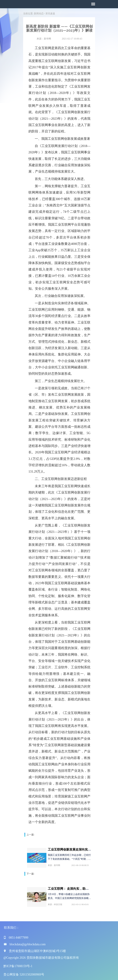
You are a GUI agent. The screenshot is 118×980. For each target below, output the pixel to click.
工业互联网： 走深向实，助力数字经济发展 (77, 888)
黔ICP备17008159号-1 (18, 966)
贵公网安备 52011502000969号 (24, 974)
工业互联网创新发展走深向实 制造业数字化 (77, 849)
